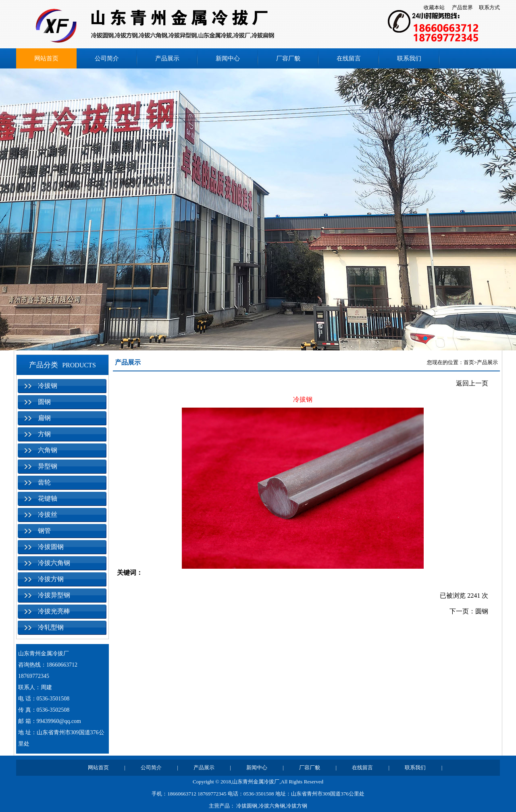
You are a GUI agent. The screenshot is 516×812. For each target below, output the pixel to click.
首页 (469, 362)
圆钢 (44, 402)
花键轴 (48, 498)
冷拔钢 (48, 386)
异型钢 (48, 466)
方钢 (44, 434)
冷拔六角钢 (54, 563)
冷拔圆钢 (51, 547)
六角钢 (48, 450)
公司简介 (107, 58)
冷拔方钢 (51, 579)
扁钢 (44, 418)
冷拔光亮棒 (54, 611)
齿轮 (44, 482)
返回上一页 (472, 383)
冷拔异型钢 (54, 595)
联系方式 (489, 7)
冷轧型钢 (51, 627)
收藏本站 (434, 7)
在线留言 (349, 58)
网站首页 (46, 58)
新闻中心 (228, 58)
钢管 (44, 531)
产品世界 (462, 7)
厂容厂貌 (288, 58)
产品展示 (167, 58)
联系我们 (409, 58)
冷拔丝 (48, 515)
